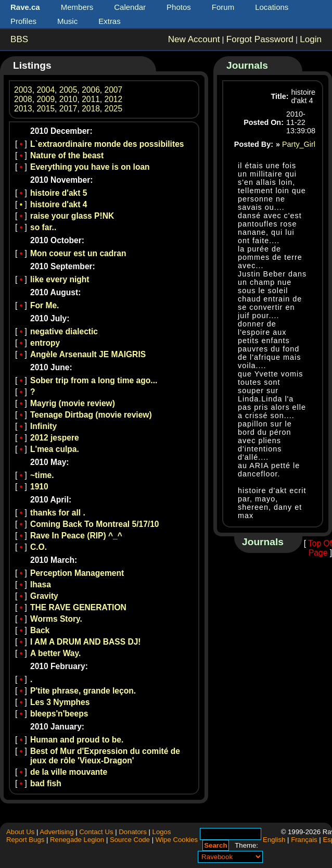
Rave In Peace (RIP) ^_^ (76, 536)
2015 (46, 109)
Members (77, 7)
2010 (68, 99)
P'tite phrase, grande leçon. (83, 691)
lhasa (41, 584)
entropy (45, 343)
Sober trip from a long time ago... (94, 380)
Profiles (23, 21)
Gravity (44, 596)
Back (40, 630)
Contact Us (96, 832)
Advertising (56, 832)
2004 (46, 90)
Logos (162, 832)
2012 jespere (55, 438)
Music (67, 21)
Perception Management (77, 573)
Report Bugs (25, 840)
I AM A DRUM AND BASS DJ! (86, 642)
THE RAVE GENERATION (78, 607)
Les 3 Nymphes (60, 702)
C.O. (39, 547)
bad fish (46, 783)
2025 (114, 109)
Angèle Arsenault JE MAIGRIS (88, 354)
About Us (20, 832)
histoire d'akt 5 (59, 193)
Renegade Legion (77, 840)
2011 (91, 99)
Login (311, 39)
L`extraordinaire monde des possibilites (107, 144)
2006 (91, 90)
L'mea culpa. (55, 449)
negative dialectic (64, 331)
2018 (91, 109)
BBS (19, 39)
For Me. (44, 305)
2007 (114, 90)
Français (304, 840)
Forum (223, 7)
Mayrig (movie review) (73, 403)
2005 (68, 90)
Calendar (130, 7)
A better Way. (55, 653)
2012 (114, 99)
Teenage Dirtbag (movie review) (91, 415)
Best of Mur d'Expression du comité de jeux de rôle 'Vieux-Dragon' (105, 756)
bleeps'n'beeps (59, 714)
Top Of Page (320, 548)
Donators (133, 832)
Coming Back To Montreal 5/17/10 (95, 524)
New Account (194, 39)
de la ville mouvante (69, 772)
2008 (23, 99)
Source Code (130, 840)
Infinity (43, 426)
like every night (60, 279)
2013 (23, 109)
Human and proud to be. (77, 740)
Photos (179, 7)
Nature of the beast (67, 155)
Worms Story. (56, 619)
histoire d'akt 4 (59, 204)
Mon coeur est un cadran (78, 253)
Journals (247, 65)
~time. (42, 475)
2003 (23, 90)
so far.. (43, 227)
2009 (46, 99)
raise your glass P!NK (72, 216)
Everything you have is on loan (90, 167)
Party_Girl (299, 144)
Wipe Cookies (177, 840)
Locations (272, 7)
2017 (68, 109)
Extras (110, 21)
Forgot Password (260, 39)
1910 (39, 487)
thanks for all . (58, 513)
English (274, 840)
